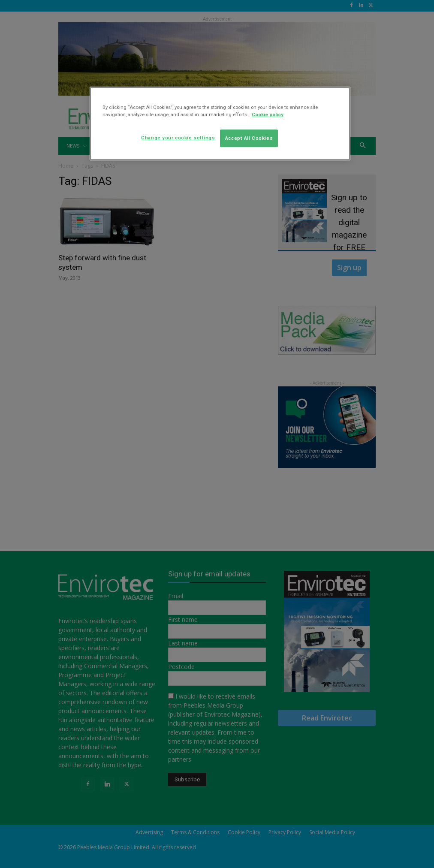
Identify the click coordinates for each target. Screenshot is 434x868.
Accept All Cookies (249, 138)
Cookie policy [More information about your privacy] (268, 115)
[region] (220, 124)
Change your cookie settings (178, 138)
